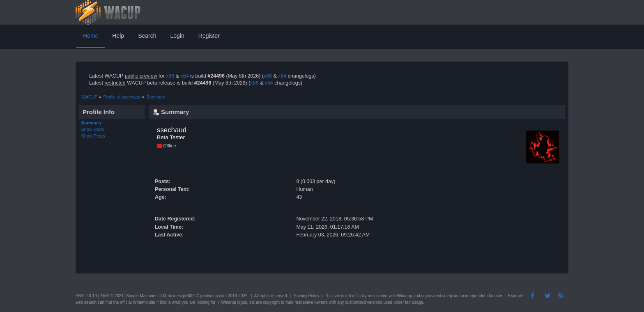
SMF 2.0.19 (86, 296)
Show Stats (93, 129)
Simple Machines (142, 296)
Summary (92, 123)
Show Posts (93, 136)
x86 (170, 76)
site (337, 296)
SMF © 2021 (112, 296)
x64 (184, 76)
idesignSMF (184, 296)
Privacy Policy (306, 296)
